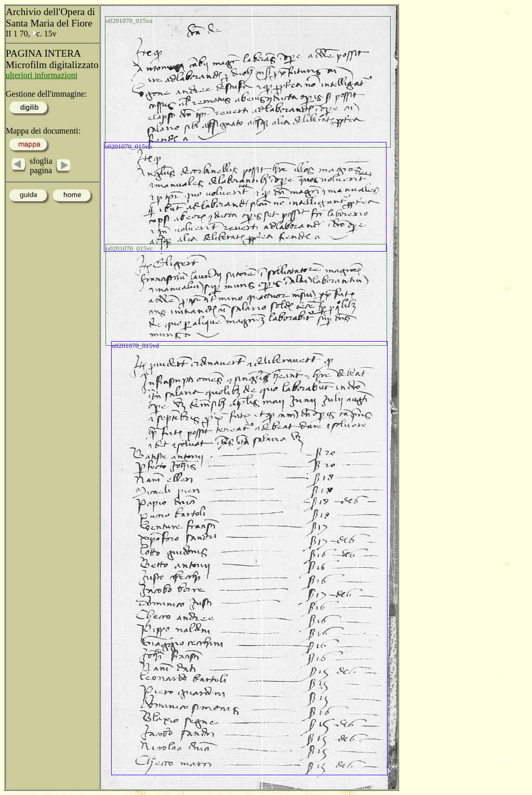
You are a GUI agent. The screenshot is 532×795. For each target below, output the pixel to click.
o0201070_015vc (129, 248)
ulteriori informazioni (42, 75)
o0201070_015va (129, 21)
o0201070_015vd (135, 346)
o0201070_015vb (128, 146)
